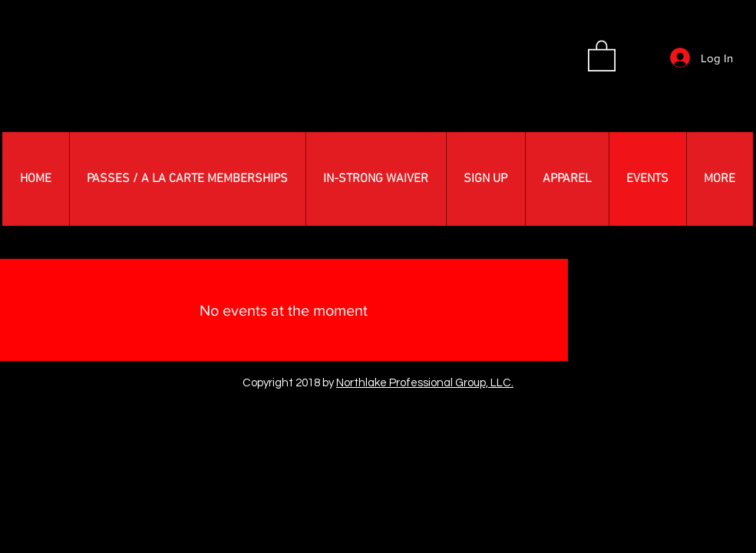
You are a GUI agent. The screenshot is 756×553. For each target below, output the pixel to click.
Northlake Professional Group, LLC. (425, 383)
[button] (602, 55)
